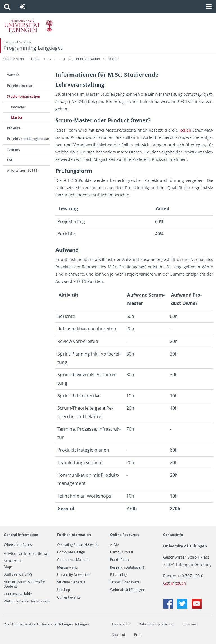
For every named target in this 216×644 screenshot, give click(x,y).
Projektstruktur (20, 86)
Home (36, 59)
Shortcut (119, 635)
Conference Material (73, 560)
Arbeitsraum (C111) (23, 170)
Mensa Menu (67, 567)
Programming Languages (33, 48)
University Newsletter (74, 575)
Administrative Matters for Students (25, 584)
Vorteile (13, 75)
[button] (7, 7)
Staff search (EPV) (18, 574)
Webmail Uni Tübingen (128, 590)
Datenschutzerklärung (156, 624)
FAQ (10, 160)
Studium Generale (71, 582)
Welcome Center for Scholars (27, 601)
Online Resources (125, 535)
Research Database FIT (128, 567)
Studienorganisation (106, 59)
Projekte (14, 128)
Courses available (18, 594)
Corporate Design (71, 552)
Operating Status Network (77, 545)
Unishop (64, 590)
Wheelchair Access (19, 545)
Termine (14, 149)
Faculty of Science (17, 42)
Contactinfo (173, 535)
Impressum (121, 624)
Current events (69, 597)
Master (135, 59)
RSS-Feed (190, 624)
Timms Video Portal (125, 582)
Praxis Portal (120, 560)
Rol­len (185, 130)
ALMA (115, 545)
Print (138, 635)
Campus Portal (121, 552)
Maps (8, 567)
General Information (21, 535)
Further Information (74, 535)
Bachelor (18, 107)
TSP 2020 (75, 59)
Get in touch (175, 583)
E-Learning (118, 575)
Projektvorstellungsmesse (28, 139)
